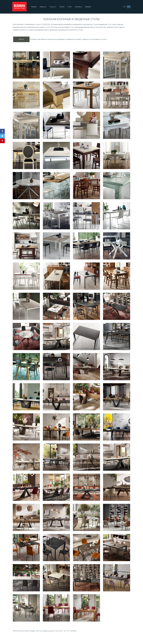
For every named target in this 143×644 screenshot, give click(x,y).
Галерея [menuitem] (88, 7)
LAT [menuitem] (124, 7)
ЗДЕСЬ (21, 39)
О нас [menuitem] (70, 7)
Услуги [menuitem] (62, 7)
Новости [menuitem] (43, 7)
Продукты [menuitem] (53, 7)
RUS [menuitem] (128, 7)
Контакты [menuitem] (79, 7)
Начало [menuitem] (34, 7)
